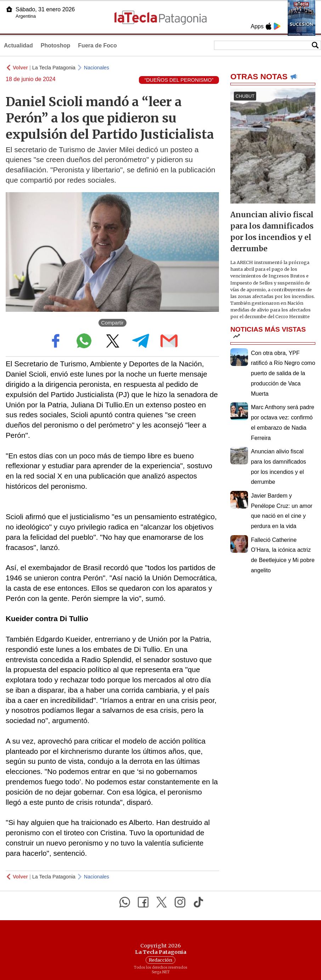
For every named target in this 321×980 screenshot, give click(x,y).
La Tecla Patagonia (54, 68)
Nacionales (97, 68)
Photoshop (56, 45)
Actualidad (18, 45)
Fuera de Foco (97, 45)
